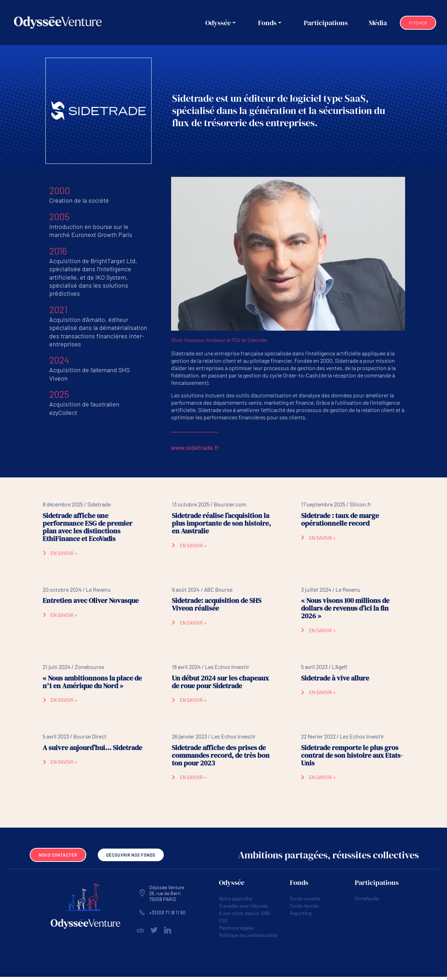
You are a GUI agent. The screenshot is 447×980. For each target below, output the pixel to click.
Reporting (301, 916)
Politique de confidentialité (248, 938)
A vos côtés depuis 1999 (244, 916)
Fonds (271, 23)
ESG (223, 923)
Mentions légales (237, 931)
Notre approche (236, 901)
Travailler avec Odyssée (243, 909)
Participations (327, 23)
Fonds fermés (304, 909)
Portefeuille (367, 901)
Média (379, 23)
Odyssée (222, 23)
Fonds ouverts (305, 901)
